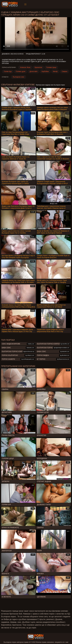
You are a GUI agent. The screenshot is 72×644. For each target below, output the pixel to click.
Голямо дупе (21, 71)
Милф (55, 71)
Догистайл (33, 71)
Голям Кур (8, 71)
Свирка (64, 71)
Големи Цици (51, 67)
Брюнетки (38, 67)
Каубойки (45, 71)
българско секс (19, 77)
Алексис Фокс (25, 67)
